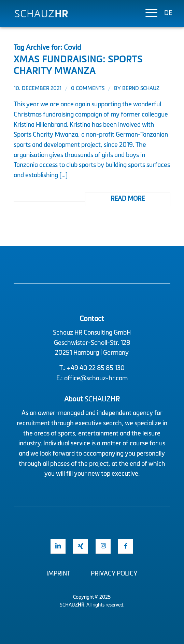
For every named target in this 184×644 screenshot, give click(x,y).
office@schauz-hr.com (96, 379)
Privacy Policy (114, 574)
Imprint (58, 574)
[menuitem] (148, 14)
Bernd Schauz (141, 89)
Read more (128, 199)
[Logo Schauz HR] (76, 14)
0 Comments (88, 89)
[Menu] (148, 14)
